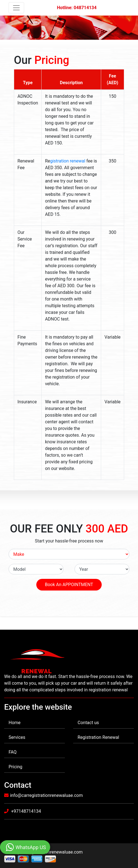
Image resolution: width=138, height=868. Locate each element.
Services (17, 737)
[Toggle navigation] (16, 8)
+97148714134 (25, 811)
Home (15, 723)
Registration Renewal (98, 737)
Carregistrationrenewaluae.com (52, 852)
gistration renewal (68, 161)
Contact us (88, 723)
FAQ (13, 752)
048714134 (85, 8)
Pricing (16, 767)
